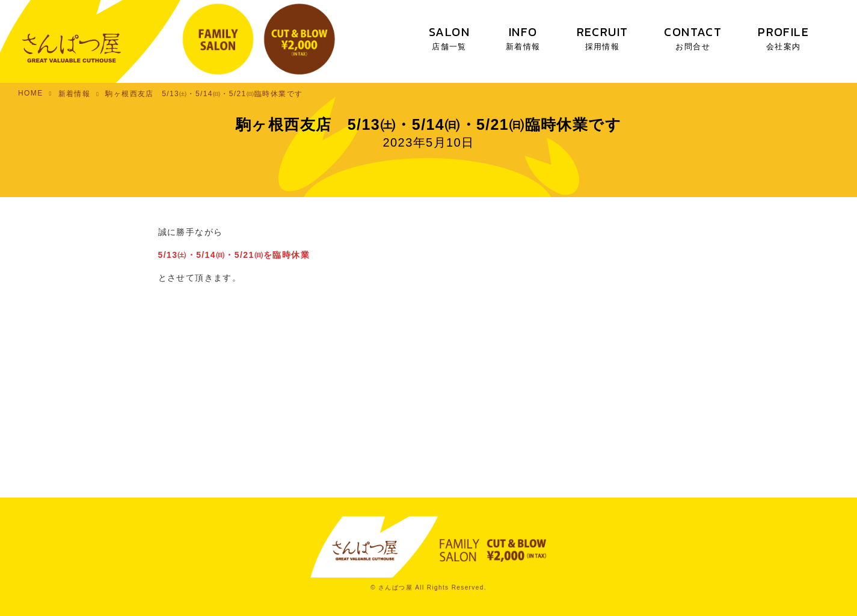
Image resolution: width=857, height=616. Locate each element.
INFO (523, 38)
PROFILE (783, 38)
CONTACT (693, 38)
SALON (449, 38)
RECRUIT (603, 38)
